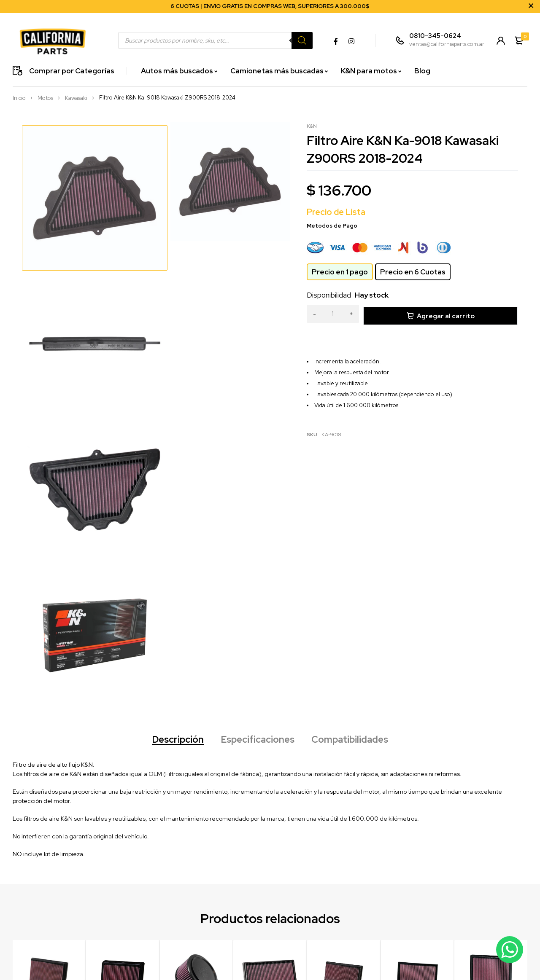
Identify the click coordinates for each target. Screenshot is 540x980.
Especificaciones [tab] (257, 477)
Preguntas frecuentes (246, 939)
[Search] (301, 40)
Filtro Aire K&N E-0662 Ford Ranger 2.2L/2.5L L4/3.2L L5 (196, 773)
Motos (45, 98)
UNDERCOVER (317, 963)
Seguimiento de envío (246, 928)
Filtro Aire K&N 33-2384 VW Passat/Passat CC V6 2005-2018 (415, 777)
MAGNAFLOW (316, 928)
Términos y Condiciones (248, 951)
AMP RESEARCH (319, 951)
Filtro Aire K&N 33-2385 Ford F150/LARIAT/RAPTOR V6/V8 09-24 (490, 777)
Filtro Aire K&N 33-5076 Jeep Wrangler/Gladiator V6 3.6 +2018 (269, 777)
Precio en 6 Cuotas (413, 272)
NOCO (306, 939)
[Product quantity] (333, 314)
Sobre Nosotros (397, 916)
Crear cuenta (235, 916)
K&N (312, 126)
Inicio (19, 98)
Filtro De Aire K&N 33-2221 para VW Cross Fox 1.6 (48, 773)
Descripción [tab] (170, 477)
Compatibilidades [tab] (357, 477)
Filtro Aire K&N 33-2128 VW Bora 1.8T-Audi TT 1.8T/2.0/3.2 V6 (340, 777)
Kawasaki (76, 98)
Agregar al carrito (446, 314)
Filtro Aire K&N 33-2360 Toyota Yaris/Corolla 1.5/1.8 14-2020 (122, 777)
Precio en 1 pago (340, 272)
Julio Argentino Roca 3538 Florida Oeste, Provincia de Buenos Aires (158, 953)
